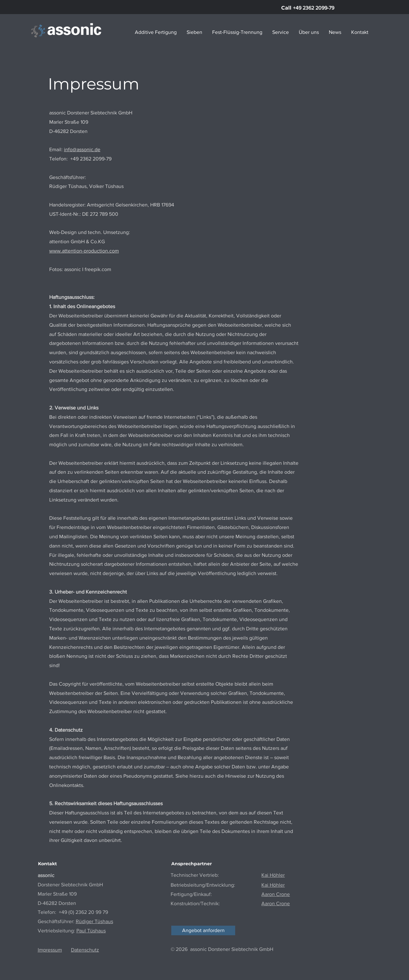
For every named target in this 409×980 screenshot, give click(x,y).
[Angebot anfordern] (203, 930)
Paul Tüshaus (91, 931)
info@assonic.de (82, 149)
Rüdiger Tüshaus (94, 921)
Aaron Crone (276, 903)
